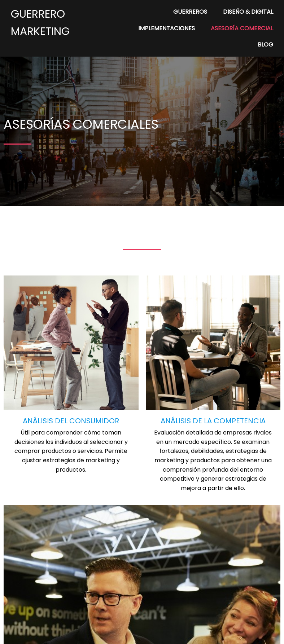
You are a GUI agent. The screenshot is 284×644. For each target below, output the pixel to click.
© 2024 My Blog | (117, 634)
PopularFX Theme (166, 634)
